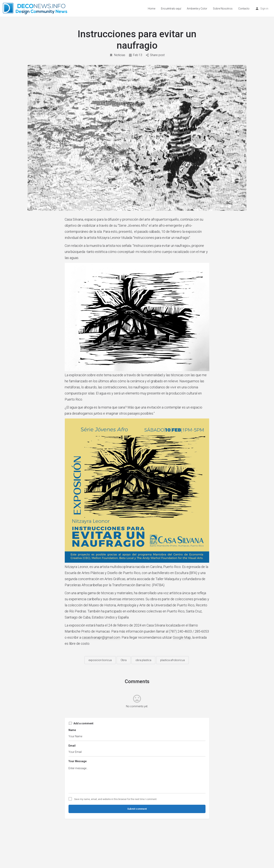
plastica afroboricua (172, 660)
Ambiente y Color (197, 9)
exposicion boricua (100, 660)
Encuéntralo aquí (171, 9)
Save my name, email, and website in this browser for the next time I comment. (116, 799)
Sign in (264, 9)
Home (152, 9)
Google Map (182, 637)
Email (72, 746)
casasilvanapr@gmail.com (101, 637)
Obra (124, 660)
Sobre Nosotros (223, 9)
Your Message (78, 761)
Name (72, 730)
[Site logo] (35, 8)
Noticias (117, 55)
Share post (155, 55)
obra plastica (143, 660)
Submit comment (137, 809)
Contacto (244, 9)
